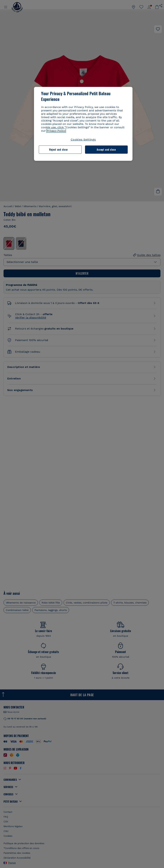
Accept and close (106, 149)
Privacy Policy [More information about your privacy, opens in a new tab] (56, 131)
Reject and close (58, 149)
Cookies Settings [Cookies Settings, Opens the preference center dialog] (83, 140)
